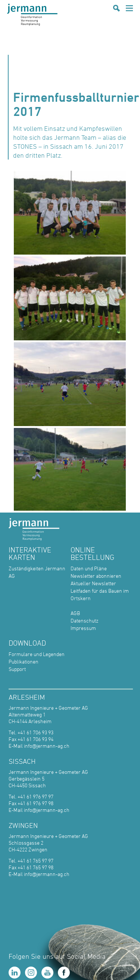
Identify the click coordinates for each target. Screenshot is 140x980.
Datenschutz (85, 620)
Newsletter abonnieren (96, 576)
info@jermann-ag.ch (47, 746)
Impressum (83, 628)
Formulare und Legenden (37, 654)
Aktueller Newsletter (93, 583)
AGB (75, 613)
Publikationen (24, 661)
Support (17, 669)
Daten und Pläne (89, 568)
